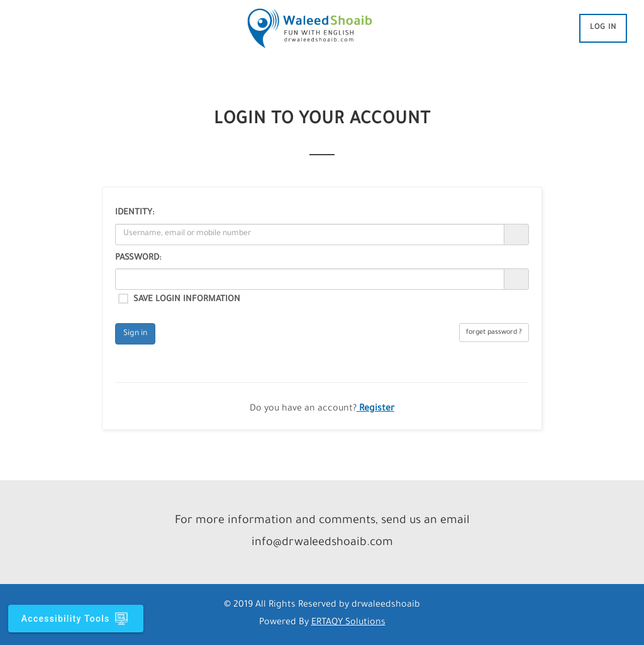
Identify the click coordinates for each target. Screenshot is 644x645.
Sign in (135, 334)
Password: (138, 258)
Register (375, 409)
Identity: (135, 213)
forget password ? (494, 333)
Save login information (187, 300)
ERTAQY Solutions (348, 623)
